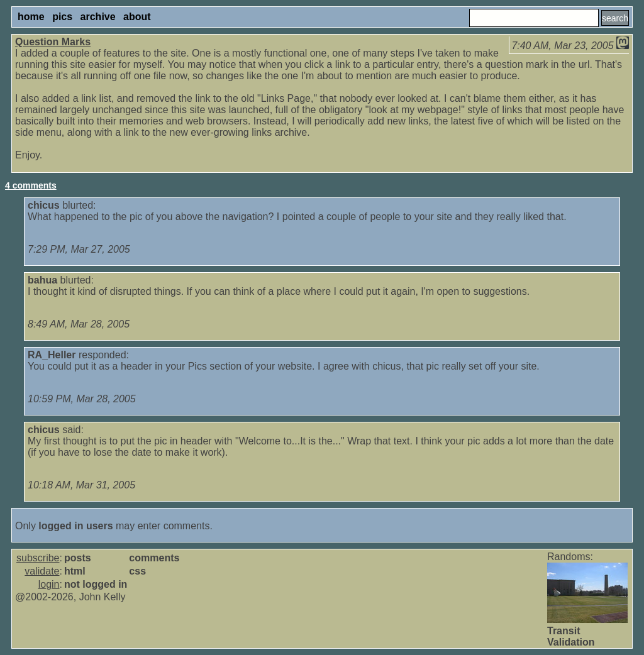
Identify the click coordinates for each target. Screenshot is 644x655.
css (137, 571)
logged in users (75, 526)
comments (154, 558)
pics (62, 17)
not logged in (96, 584)
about (137, 17)
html (75, 571)
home (31, 17)
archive (98, 17)
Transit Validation (571, 636)
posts (78, 558)
